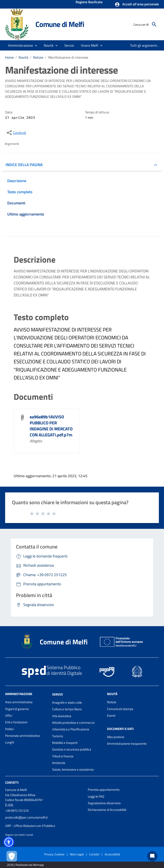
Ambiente (59, 763)
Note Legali (77, 854)
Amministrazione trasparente (127, 744)
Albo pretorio (116, 737)
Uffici (9, 716)
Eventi (111, 716)
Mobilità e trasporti (65, 743)
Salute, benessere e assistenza (73, 769)
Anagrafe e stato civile (67, 702)
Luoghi (10, 742)
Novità (23, 57)
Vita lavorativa (62, 716)
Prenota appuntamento (104, 790)
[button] (137, 4)
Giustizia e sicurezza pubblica (72, 749)
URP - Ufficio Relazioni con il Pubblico (30, 826)
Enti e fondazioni (16, 722)
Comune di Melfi (60, 24)
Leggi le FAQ (96, 796)
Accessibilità (112, 854)
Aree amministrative (19, 702)
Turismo (58, 736)
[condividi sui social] (16, 133)
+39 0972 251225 (17, 811)
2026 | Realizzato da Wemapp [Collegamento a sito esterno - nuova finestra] (25, 865)
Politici (10, 729)
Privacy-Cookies (54, 854)
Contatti (12, 783)
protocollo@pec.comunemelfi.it (26, 817)
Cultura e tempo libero (67, 709)
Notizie (38, 57)
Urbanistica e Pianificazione (71, 729)
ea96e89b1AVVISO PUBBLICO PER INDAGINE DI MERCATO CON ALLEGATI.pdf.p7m (51, 426)
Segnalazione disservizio (104, 803)
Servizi (57, 694)
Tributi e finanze (63, 756)
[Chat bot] (152, 856)
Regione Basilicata (89, 2)
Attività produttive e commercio (73, 723)
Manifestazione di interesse (68, 57)
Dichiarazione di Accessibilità (107, 810)
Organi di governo (17, 709)
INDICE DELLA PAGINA (24, 165)
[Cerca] (154, 24)
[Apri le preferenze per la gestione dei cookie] (12, 856)
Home (9, 57)
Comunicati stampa (120, 709)
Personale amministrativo (23, 736)
